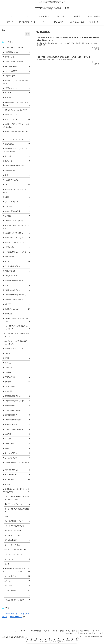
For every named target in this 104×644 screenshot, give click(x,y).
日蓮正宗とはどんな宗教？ (17, 531)
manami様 (17, 391)
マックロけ (17, 93)
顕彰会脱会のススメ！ (17, 52)
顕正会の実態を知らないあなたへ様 (17, 464)
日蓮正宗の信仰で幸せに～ (17, 554)
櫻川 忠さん (17, 206)
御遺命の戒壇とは (17, 576)
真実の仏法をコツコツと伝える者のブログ (16, 82)
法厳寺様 (17, 434)
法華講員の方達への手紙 (87, 631)
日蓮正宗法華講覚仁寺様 (17, 396)
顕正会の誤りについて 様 (17, 349)
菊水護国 (17, 216)
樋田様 (17, 448)
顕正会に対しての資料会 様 (17, 242)
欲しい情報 (17, 586)
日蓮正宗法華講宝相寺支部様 (17, 401)
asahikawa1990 (16, 617)
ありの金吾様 (17, 480)
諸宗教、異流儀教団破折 (17, 211)
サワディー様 (17, 444)
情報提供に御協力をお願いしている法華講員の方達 (16, 491)
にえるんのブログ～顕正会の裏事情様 (17, 510)
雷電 (17, 175)
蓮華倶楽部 (17, 314)
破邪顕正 (17, 304)
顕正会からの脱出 (17, 458)
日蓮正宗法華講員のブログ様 (17, 526)
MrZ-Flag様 (17, 484)
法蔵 (17, 185)
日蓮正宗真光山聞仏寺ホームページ (17, 133)
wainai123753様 (17, 516)
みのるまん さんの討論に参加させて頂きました (17, 343)
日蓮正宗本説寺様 (17, 415)
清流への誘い (17, 257)
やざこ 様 (17, 161)
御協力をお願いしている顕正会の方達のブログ (16, 104)
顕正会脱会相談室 (17, 540)
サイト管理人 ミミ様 (17, 535)
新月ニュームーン (17, 119)
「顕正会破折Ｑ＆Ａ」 (71, 633)
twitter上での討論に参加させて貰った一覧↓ (16, 320)
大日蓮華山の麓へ (17, 271)
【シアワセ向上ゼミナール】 (17, 504)
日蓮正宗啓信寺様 (17, 425)
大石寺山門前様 (17, 377)
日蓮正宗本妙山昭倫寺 (17, 266)
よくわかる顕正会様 (17, 453)
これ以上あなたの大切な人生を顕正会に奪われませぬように (17, 498)
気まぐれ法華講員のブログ (17, 521)
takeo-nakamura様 (17, 475)
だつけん (17, 363)
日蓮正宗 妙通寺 (17, 76)
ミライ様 (17, 439)
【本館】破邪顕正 (17, 71)
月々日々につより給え (17, 545)
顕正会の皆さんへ (17, 88)
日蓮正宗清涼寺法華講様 (17, 420)
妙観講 (17, 197)
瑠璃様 (17, 564)
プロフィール (25, 631)
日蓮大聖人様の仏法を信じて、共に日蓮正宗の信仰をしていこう (16, 150)
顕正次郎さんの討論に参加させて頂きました (17, 335)
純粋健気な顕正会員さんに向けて (17, 252)
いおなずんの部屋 (17, 276)
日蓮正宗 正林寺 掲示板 (17, 299)
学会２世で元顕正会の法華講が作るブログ (16, 191)
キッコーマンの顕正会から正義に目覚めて (16, 227)
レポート (17, 595)
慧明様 (17, 358)
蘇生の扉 (17, 156)
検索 (4, 30)
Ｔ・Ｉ (17, 261)
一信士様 (17, 372)
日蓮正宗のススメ (17, 115)
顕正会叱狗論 (17, 247)
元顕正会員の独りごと (17, 290)
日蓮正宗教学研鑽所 (17, 180)
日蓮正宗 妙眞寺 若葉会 (17, 233)
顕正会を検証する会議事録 (17, 62)
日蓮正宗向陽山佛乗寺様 (17, 410)
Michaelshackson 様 (17, 66)
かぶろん (17, 285)
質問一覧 (17, 581)
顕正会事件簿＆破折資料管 (17, 281)
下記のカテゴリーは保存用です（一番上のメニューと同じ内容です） (16, 570)
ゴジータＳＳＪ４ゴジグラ (17, 139)
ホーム (17, 631)
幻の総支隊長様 (17, 387)
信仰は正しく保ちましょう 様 (17, 550)
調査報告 (55, 631)
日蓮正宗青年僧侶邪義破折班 (17, 166)
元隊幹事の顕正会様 (17, 470)
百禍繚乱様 (17, 368)
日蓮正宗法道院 (17, 170)
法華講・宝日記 (17, 57)
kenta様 (17, 353)
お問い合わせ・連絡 (85, 633)
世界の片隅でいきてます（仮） (17, 238)
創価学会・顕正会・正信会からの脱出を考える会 (16, 126)
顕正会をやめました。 (17, 202)
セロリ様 (17, 98)
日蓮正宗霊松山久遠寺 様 (17, 47)
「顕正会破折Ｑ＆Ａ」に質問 (17, 600)
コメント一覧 (97, 633)
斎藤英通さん (17, 144)
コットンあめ (17, 559)
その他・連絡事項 (17, 590)
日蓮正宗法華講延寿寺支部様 (17, 429)
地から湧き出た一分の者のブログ (17, 110)
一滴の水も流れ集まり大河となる (17, 295)
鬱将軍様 (17, 382)
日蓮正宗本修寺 (17, 406)
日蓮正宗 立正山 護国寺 (17, 221)
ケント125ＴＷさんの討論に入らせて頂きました (17, 328)
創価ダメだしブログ (17, 309)
